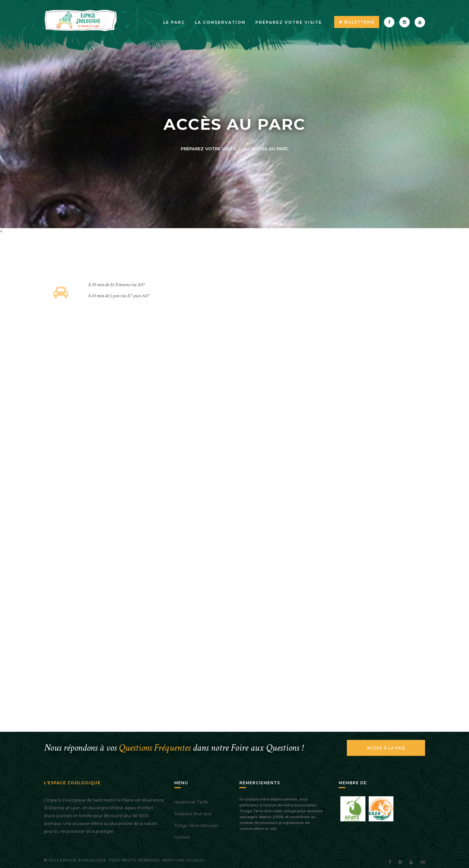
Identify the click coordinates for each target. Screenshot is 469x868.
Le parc (174, 22)
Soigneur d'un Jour (193, 814)
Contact (182, 837)
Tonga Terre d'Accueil (196, 825)
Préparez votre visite (289, 22)
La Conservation (220, 22)
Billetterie (357, 22)
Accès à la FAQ (386, 748)
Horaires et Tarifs (191, 802)
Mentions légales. (184, 860)
